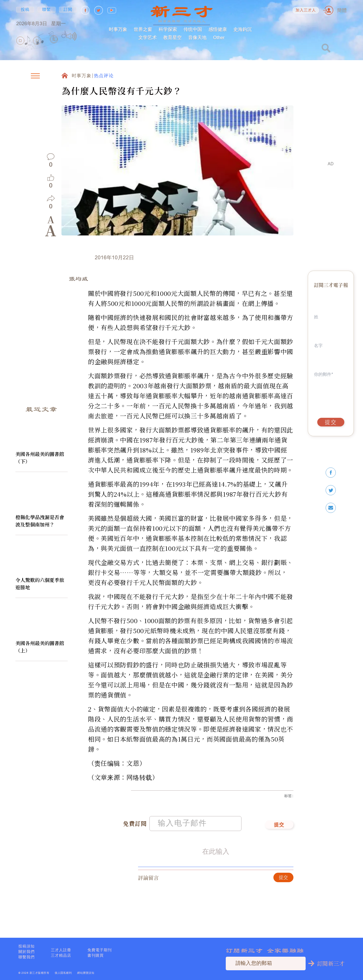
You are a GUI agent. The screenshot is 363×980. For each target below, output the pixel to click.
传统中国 (193, 29)
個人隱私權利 (63, 973)
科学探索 (168, 29)
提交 (279, 829)
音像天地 (197, 38)
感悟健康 (218, 29)
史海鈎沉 (243, 29)
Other (219, 38)
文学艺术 (148, 38)
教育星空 (172, 38)
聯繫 (47, 9)
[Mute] (72, 36)
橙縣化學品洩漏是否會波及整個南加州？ (40, 521)
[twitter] (331, 490)
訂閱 (68, 9)
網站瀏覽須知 (86, 973)
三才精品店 (61, 955)
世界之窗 (143, 29)
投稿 (25, 9)
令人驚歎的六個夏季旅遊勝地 (40, 583)
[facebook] (331, 473)
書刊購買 (96, 955)
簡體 (342, 10)
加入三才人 (306, 10)
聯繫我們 (27, 957)
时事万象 (118, 29)
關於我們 (27, 952)
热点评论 (104, 76)
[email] (331, 508)
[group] (54, 41)
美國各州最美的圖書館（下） (40, 457)
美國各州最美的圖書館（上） (40, 647)
